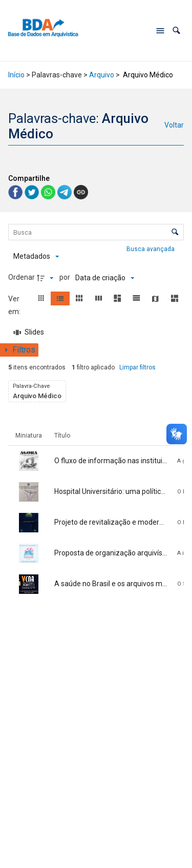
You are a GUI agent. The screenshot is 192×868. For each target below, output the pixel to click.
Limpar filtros (137, 367)
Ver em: (15, 305)
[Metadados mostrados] (36, 257)
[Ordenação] (105, 278)
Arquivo (102, 75)
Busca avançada (151, 249)
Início (16, 75)
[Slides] (29, 333)
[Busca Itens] (96, 232)
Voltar (174, 125)
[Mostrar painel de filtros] (19, 350)
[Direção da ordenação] (47, 278)
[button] (176, 30)
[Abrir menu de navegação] (160, 31)
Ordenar (22, 277)
